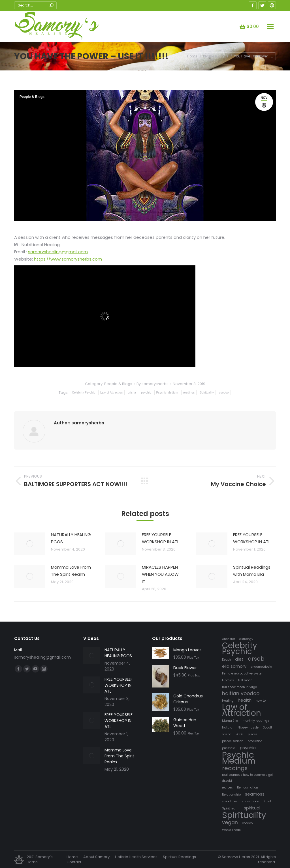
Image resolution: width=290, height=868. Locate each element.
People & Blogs (32, 97)
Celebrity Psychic (84, 393)
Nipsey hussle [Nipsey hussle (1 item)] (248, 728)
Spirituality (207, 393)
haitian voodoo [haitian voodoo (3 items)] (241, 694)
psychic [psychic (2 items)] (248, 748)
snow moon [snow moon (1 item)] (250, 801)
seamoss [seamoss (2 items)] (255, 794)
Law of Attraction (111, 393)
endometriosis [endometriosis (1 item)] (261, 667)
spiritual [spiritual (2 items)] (252, 808)
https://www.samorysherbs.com (68, 259)
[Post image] (30, 544)
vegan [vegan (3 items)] (230, 823)
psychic (146, 393)
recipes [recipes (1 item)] (227, 788)
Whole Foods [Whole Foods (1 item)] (231, 830)
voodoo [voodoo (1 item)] (247, 823)
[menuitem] (72, 857)
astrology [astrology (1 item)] (246, 639)
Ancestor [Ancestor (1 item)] (229, 639)
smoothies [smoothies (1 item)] (230, 801)
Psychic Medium (167, 393)
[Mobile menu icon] (270, 26)
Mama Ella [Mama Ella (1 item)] (230, 721)
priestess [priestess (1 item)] (229, 748)
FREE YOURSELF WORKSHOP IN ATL (160, 538)
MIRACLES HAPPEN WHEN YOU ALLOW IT (160, 574)
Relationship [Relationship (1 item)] (231, 795)
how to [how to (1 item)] (261, 701)
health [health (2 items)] (245, 700)
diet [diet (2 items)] (239, 659)
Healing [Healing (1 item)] (228, 701)
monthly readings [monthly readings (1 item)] (256, 721)
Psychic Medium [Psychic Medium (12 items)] (239, 758)
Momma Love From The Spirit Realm (71, 571)
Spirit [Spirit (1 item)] (267, 801)
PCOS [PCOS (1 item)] (240, 734)
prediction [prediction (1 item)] (255, 741)
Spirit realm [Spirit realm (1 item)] (231, 808)
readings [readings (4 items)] (235, 768)
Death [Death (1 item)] (226, 660)
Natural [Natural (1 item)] (228, 728)
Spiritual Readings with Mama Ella (252, 571)
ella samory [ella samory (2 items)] (234, 666)
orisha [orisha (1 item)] (227, 734)
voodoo (224, 393)
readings (189, 393)
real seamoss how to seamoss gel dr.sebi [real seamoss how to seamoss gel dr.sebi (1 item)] (247, 778)
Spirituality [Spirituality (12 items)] (244, 815)
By (153, 384)
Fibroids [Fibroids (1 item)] (228, 680)
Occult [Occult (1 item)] (267, 728)
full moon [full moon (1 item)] (245, 680)
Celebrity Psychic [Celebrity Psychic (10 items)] (240, 648)
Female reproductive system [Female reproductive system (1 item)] (243, 673)
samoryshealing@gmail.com (58, 252)
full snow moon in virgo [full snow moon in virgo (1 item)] (239, 687)
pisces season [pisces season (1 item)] (233, 741)
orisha (132, 393)
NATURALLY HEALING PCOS (71, 538)
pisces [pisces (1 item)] (253, 734)
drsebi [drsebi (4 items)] (257, 659)
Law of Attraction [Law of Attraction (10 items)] (242, 710)
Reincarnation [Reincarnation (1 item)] (248, 788)
